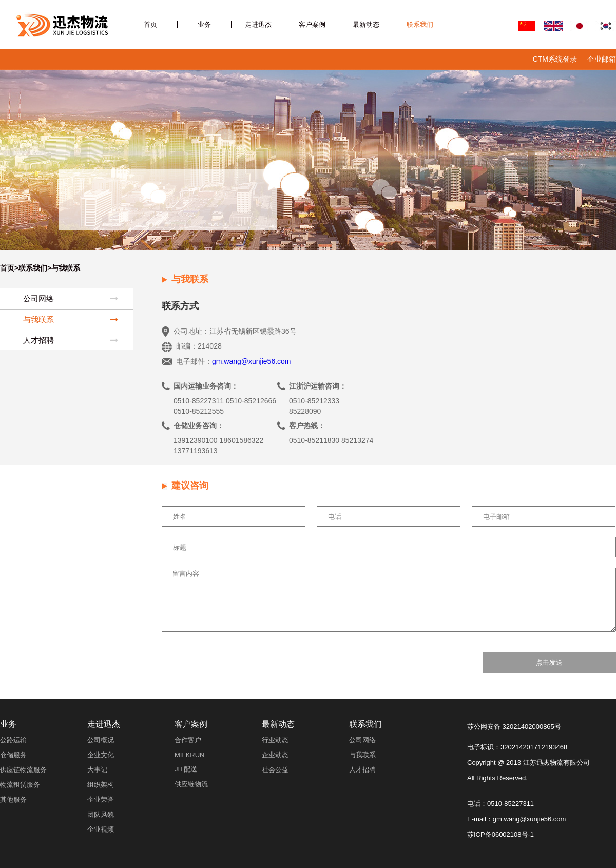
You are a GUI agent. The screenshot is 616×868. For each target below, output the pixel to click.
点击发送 (549, 662)
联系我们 (420, 24)
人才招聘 (71, 340)
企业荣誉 (101, 799)
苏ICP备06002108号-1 (500, 834)
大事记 (97, 770)
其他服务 (13, 799)
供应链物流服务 (23, 770)
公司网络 (71, 299)
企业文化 (101, 755)
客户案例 (312, 24)
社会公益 (275, 770)
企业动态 (275, 755)
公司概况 (101, 740)
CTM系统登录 (555, 59)
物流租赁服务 (20, 785)
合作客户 (188, 740)
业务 (204, 24)
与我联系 (71, 320)
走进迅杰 (258, 24)
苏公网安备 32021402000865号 (514, 727)
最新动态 (366, 24)
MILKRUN (190, 755)
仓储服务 (13, 755)
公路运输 (13, 740)
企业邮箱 (602, 59)
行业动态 (275, 740)
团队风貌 (101, 814)
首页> (9, 268)
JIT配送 (186, 769)
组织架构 (101, 785)
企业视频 (101, 829)
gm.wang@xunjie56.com (252, 361)
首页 (150, 24)
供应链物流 (191, 784)
